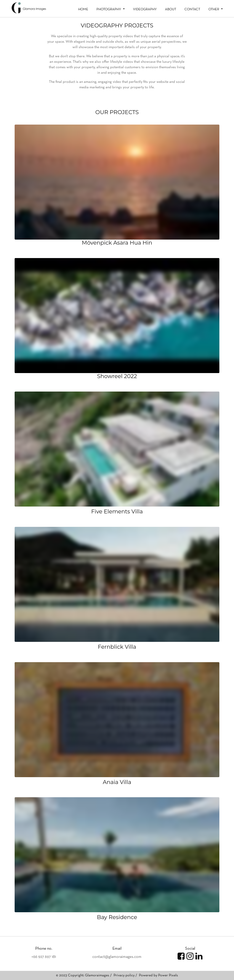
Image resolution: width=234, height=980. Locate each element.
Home (83, 9)
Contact (192, 9)
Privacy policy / (126, 975)
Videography (145, 9)
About (171, 9)
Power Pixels (168, 975)
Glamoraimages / (99, 975)
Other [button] (214, 9)
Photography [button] (109, 9)
